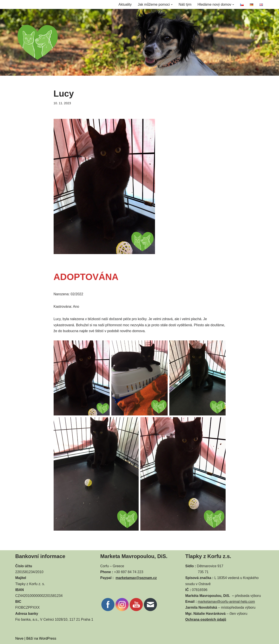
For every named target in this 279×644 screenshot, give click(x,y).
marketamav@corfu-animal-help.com (226, 602)
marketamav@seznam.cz (136, 578)
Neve (19, 638)
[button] (172, 5)
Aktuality (125, 4)
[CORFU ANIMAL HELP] (38, 42)
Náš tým (185, 4)
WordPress (48, 638)
